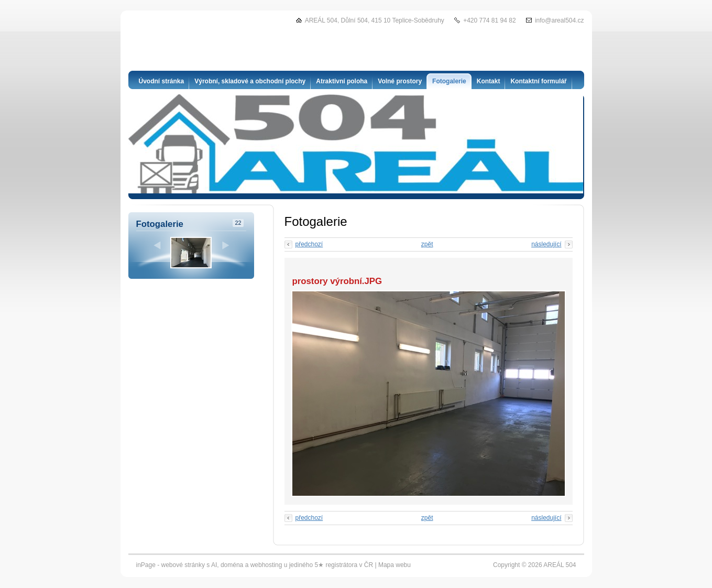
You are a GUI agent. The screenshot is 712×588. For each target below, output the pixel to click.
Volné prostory (400, 81)
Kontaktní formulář (538, 81)
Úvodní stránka (162, 81)
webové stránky (183, 565)
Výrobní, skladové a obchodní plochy (250, 81)
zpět (427, 244)
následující (546, 244)
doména (232, 565)
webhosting (266, 565)
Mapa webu (395, 565)
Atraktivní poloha (342, 81)
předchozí (309, 244)
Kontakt (489, 81)
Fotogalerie (449, 81)
